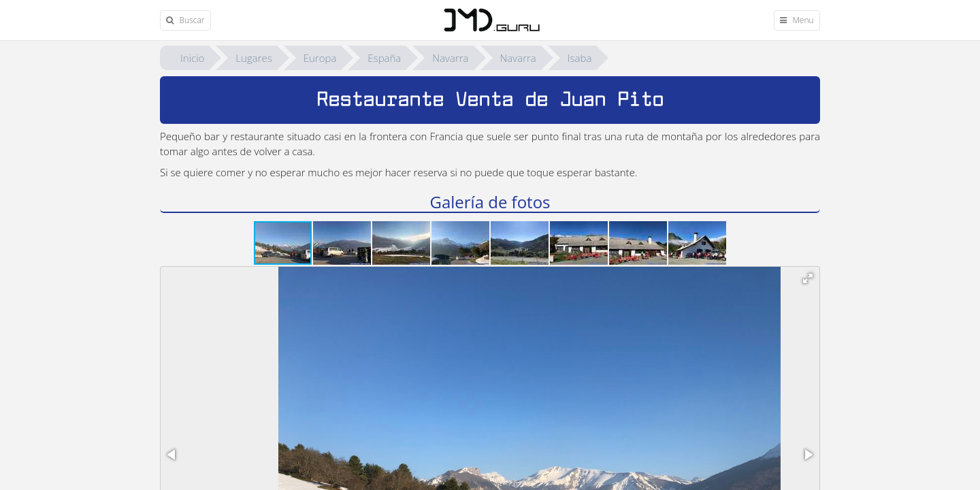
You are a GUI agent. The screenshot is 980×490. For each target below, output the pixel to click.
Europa (320, 58)
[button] (343, 243)
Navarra (450, 58)
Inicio (192, 58)
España (384, 58)
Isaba (580, 58)
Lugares (254, 58)
